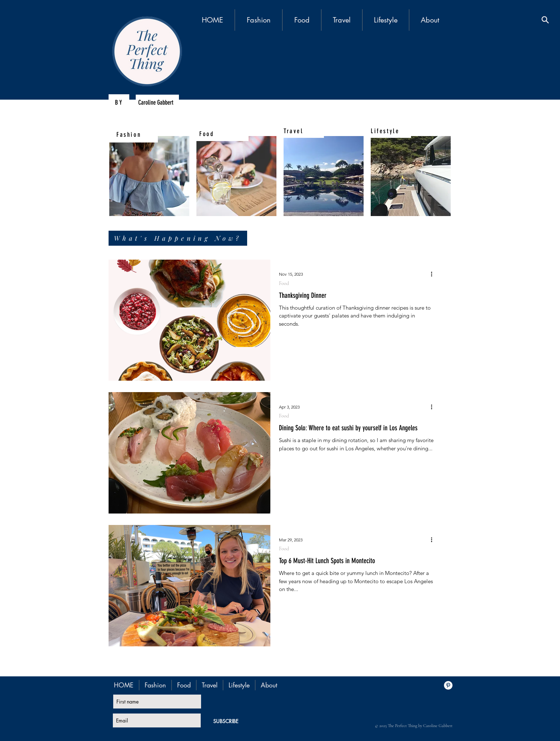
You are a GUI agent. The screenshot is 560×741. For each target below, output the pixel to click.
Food (284, 283)
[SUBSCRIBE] (226, 721)
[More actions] (434, 274)
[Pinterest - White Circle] (448, 685)
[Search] (545, 20)
